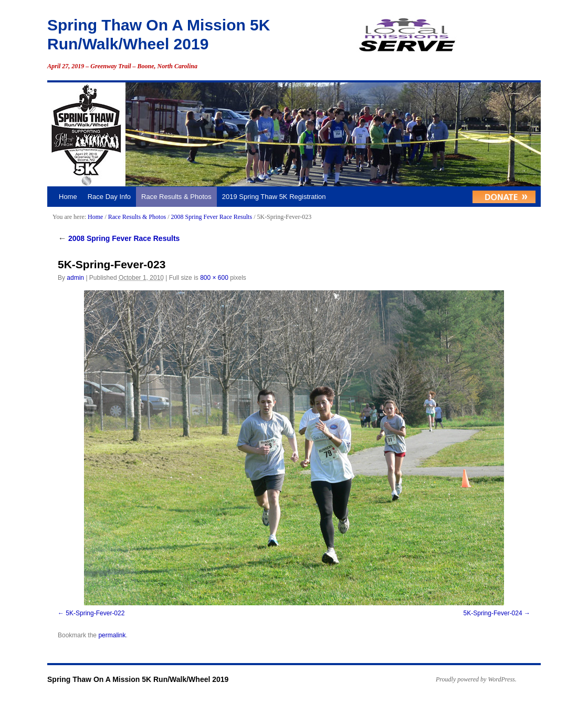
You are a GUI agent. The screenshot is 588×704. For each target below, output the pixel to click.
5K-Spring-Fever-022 (95, 613)
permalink (112, 635)
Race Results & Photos (176, 197)
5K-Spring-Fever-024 (493, 613)
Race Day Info (109, 197)
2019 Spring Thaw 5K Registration (274, 197)
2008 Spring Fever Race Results (211, 217)
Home (68, 197)
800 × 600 (214, 278)
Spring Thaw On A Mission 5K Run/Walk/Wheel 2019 (138, 679)
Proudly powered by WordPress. (476, 679)
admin (75, 278)
